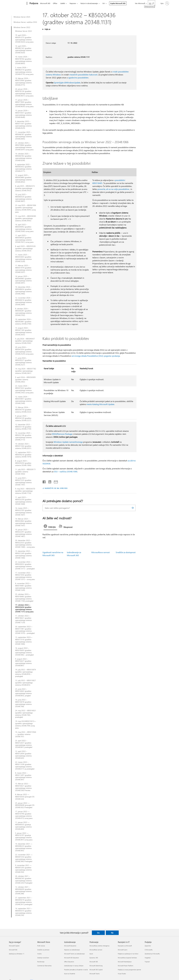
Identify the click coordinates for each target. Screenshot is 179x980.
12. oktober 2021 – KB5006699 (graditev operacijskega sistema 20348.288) (23, 890)
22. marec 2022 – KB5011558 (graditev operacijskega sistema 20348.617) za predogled (25, 765)
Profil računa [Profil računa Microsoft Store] (41, 946)
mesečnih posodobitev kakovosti (83, 75)
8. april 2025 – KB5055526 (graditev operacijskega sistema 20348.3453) (25, 248)
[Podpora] (34, 3)
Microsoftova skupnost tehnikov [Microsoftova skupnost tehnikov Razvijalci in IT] (127, 958)
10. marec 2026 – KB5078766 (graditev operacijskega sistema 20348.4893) (23, 60)
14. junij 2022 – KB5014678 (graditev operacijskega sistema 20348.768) (23, 703)
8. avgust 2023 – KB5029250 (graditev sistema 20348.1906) (23, 463)
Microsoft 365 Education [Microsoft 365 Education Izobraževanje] (71, 958)
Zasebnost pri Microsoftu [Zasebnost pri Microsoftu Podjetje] (152, 954)
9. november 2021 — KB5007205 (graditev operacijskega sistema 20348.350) (23, 869)
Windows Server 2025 (22, 17)
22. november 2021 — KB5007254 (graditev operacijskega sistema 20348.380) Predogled (24, 858)
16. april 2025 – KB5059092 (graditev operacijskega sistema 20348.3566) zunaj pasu (24, 228)
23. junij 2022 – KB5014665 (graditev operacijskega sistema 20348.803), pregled (23, 692)
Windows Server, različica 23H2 (25, 22)
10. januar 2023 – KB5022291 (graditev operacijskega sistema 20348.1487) (23, 533)
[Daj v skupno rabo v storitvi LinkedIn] (49, 481)
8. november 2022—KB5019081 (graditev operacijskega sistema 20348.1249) (23, 587)
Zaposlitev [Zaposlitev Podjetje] (148, 946)
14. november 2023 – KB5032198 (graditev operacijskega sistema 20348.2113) (23, 436)
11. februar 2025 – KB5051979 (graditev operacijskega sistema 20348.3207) (23, 269)
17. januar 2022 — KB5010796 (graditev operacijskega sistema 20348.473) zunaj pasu (24, 815)
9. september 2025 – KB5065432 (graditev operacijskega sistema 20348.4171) (23, 168)
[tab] (50, 527)
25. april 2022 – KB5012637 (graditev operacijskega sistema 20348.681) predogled (24, 744)
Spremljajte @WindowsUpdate (67, 83)
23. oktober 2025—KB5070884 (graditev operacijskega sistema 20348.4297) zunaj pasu (24, 146)
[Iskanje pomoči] (152, 3)
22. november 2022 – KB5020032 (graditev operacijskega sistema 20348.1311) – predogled (25, 565)
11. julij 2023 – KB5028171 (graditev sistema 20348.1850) (25, 472)
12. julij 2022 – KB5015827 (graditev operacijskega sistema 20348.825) (25, 683)
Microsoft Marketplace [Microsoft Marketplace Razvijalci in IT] (125, 962)
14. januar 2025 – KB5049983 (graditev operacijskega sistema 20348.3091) (23, 280)
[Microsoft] (17, 3)
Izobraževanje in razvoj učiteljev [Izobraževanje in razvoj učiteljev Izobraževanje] (74, 966)
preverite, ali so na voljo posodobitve (113, 189)
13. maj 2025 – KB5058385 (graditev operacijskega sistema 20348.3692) (26, 218)
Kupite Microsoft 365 (118, 3)
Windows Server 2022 (22, 27)
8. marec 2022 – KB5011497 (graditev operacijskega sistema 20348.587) (23, 776)
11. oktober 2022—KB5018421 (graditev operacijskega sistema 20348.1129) (23, 619)
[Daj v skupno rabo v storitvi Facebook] (44, 481)
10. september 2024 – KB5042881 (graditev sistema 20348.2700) (24, 322)
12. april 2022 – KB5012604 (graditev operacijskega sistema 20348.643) (23, 755)
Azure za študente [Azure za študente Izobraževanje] (70, 974)
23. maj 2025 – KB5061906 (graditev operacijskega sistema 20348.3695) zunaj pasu (26, 209)
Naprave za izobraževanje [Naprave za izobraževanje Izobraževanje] (72, 950)
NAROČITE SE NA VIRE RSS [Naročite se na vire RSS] (56, 488)
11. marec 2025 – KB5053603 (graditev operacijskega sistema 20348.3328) (23, 258)
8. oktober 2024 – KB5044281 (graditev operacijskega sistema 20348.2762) (23, 312)
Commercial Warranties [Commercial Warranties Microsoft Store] (44, 966)
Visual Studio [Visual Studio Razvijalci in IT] (122, 974)
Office (55, 3)
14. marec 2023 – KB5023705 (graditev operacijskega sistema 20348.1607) (23, 511)
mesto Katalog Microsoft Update (100, 404)
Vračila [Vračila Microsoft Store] (39, 954)
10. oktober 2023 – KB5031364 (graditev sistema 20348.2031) (23, 446)
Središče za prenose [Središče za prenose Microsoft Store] (43, 950)
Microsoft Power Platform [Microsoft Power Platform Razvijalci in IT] (125, 966)
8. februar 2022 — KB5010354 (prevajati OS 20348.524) (25, 797)
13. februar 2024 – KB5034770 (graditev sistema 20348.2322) (23, 410)
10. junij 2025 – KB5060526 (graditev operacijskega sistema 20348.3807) (23, 198)
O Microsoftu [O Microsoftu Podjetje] (149, 950)
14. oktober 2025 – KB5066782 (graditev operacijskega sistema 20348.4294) (23, 157)
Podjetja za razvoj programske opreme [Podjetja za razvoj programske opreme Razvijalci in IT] (129, 970)
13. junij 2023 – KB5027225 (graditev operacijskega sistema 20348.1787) (23, 481)
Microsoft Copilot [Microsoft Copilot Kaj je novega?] (14, 946)
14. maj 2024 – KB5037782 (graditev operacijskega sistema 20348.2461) (26, 371)
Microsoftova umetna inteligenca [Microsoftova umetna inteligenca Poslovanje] (99, 946)
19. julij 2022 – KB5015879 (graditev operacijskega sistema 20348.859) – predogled (25, 673)
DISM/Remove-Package (62, 434)
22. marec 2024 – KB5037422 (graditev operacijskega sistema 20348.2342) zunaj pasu (24, 389)
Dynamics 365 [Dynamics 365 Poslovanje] (94, 958)
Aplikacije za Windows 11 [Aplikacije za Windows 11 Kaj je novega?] (17, 954)
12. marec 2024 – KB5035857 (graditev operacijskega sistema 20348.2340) (23, 400)
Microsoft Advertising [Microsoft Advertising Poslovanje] (96, 966)
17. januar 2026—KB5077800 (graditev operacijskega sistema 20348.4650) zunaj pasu (24, 103)
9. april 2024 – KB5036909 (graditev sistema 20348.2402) (25, 380)
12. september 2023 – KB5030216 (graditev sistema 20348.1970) (24, 455)
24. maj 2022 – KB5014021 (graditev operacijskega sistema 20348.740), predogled (26, 714)
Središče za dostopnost (126, 552)
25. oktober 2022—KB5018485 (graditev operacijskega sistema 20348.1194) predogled (24, 598)
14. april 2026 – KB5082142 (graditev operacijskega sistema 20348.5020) (23, 49)
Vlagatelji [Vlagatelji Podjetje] (148, 958)
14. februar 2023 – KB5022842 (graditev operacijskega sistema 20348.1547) (23, 522)
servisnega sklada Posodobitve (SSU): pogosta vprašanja (96, 356)
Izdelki (63, 3)
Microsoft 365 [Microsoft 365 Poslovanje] (94, 962)
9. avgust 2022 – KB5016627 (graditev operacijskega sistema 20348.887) (23, 662)
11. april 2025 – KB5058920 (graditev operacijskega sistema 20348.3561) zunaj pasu (24, 239)
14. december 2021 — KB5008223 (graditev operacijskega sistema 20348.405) (24, 847)
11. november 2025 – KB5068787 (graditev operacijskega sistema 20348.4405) (23, 136)
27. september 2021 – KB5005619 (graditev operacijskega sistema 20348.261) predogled (24, 901)
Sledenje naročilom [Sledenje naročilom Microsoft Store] (43, 958)
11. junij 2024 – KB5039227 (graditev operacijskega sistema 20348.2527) (23, 361)
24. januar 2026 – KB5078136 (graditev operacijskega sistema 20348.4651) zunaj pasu (24, 92)
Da (98, 933)
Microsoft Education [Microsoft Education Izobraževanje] (70, 946)
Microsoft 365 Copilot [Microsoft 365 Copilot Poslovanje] (96, 970)
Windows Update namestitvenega (68, 442)
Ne (112, 933)
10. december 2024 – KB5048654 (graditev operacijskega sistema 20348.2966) (23, 290)
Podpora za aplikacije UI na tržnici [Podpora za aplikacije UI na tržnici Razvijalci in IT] (128, 954)
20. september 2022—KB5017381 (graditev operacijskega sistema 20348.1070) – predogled (25, 630)
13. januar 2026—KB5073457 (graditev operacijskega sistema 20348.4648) (23, 114)
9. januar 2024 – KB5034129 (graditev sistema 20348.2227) (23, 418)
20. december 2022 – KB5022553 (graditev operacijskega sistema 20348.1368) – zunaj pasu (25, 544)
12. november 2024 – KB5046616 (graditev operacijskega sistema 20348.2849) (23, 301)
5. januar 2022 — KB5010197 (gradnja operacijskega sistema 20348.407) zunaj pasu (24, 837)
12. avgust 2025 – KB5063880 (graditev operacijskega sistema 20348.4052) (23, 179)
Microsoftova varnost (101, 552)
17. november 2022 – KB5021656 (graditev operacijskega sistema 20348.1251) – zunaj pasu (25, 576)
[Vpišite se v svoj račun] (165, 3)
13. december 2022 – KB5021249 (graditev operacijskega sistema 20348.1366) (23, 554)
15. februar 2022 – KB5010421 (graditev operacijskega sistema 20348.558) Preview (23, 787)
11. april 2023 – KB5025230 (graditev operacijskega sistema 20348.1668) (23, 501)
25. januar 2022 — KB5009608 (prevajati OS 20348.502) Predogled (25, 805)
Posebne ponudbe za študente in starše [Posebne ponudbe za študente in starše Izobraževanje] (76, 970)
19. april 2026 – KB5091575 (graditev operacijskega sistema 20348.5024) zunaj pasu (24, 39)
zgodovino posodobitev (78, 78)
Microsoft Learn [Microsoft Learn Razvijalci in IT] (123, 950)
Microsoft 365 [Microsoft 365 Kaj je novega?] (13, 950)
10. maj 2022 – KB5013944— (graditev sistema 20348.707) (26, 734)
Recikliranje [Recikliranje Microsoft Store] (41, 962)
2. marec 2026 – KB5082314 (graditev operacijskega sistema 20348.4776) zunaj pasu (24, 71)
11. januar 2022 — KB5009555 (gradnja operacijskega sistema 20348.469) (23, 826)
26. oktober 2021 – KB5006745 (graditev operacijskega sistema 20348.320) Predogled (24, 880)
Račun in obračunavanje (89, 3)
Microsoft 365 (45, 3)
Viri (104, 3)
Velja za (47, 29)
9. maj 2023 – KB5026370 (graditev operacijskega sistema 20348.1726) (25, 491)
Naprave (73, 3)
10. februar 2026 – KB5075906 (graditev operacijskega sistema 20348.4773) (23, 82)
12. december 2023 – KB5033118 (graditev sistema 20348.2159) (23, 427)
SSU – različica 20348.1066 (66, 471)
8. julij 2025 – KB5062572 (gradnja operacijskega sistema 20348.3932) (25, 188)
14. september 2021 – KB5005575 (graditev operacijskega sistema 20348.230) (24, 912)
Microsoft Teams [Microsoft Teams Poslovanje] (95, 974)
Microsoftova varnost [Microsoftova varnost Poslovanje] (96, 950)
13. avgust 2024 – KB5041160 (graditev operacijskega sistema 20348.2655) (23, 331)
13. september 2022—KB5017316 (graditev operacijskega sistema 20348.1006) (24, 641)
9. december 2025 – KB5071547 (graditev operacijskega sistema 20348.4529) (23, 125)
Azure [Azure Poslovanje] (91, 954)
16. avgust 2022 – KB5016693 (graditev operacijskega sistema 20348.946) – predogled (24, 651)
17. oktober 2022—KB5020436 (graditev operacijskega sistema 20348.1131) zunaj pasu (24, 608)
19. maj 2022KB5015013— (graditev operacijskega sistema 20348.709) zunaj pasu (26, 725)
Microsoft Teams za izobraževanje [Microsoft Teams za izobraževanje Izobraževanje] (74, 954)
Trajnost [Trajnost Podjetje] (147, 962)
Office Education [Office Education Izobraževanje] (69, 962)
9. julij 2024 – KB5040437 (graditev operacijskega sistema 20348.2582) (25, 341)
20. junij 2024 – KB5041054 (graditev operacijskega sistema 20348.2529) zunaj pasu (24, 351)
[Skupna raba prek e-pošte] (55, 481)
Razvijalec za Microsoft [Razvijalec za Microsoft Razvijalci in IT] (125, 946)
